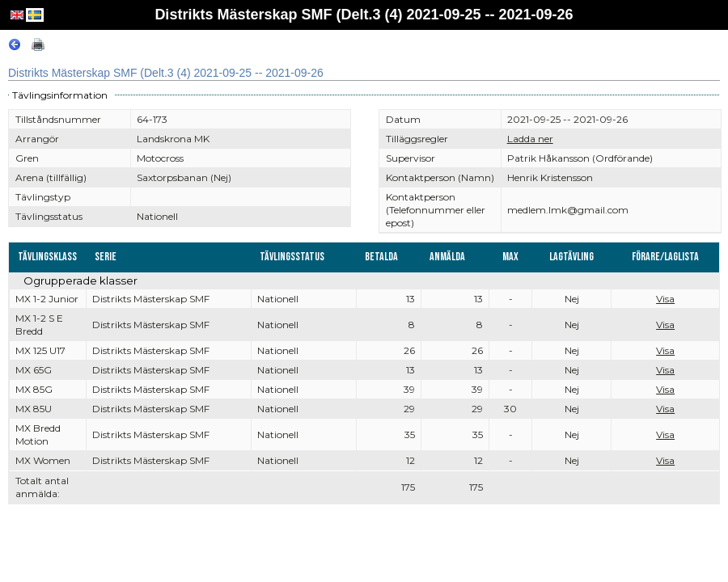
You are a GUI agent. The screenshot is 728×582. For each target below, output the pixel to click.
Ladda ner (530, 139)
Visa (665, 299)
